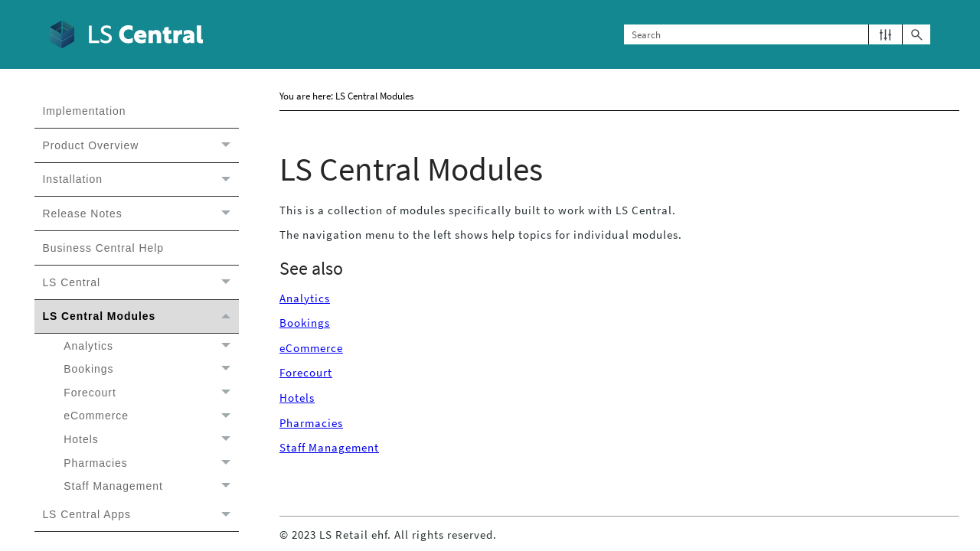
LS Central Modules (140, 317)
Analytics (151, 346)
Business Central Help (103, 248)
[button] (885, 35)
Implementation (84, 111)
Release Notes (140, 214)
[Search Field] (777, 35)
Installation (140, 180)
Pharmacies (151, 463)
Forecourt (151, 393)
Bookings (151, 369)
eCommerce (151, 416)
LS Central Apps (140, 515)
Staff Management (151, 486)
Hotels (151, 440)
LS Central (140, 282)
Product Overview (140, 145)
